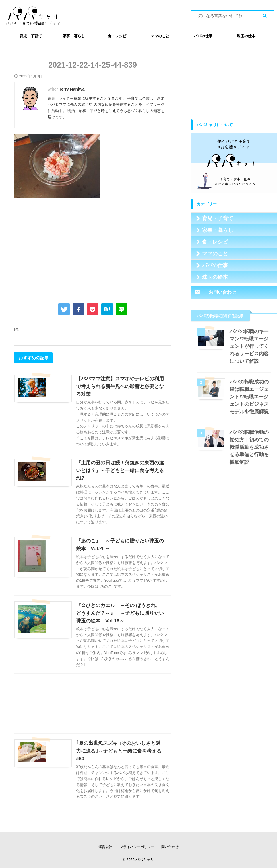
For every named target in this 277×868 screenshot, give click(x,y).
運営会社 (105, 847)
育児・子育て (31, 36)
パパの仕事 (203, 36)
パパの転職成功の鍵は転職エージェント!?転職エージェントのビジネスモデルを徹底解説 (250, 397)
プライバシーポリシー (137, 847)
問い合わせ (170, 847)
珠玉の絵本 (246, 36)
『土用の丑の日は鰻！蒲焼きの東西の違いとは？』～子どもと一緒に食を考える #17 (120, 470)
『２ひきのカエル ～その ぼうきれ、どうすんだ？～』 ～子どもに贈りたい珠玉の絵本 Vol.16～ (120, 625)
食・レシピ (117, 36)
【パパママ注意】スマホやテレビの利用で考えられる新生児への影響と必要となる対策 (120, 386)
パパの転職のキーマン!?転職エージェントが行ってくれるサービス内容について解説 (250, 346)
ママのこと (160, 36)
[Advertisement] (93, 250)
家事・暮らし (74, 36)
